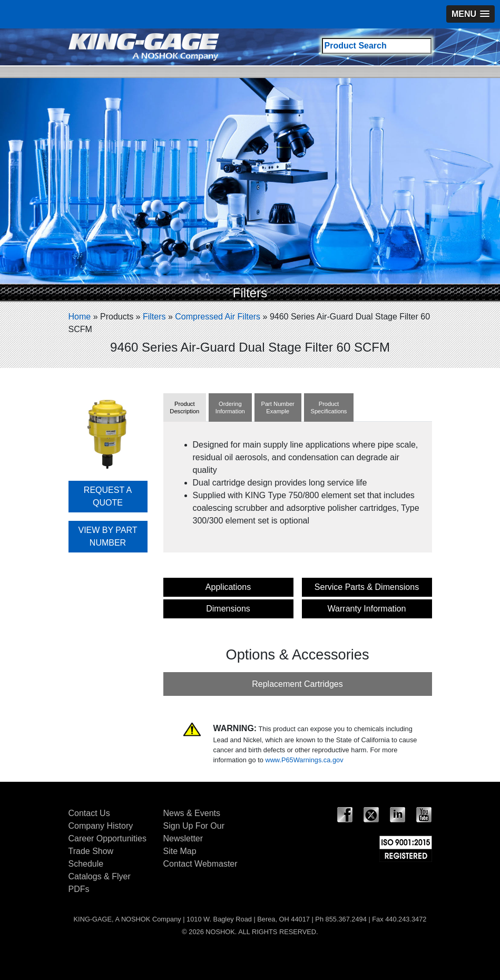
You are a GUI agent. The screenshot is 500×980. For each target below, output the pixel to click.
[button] (470, 14)
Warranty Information (367, 609)
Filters (154, 317)
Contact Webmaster (200, 864)
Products (117, 317)
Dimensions (228, 609)
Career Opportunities (108, 838)
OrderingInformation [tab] (230, 407)
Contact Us (89, 813)
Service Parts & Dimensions (367, 587)
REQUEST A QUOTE (108, 496)
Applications (228, 587)
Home (80, 317)
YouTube (424, 815)
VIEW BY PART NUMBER (107, 536)
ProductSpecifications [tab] (329, 407)
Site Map (180, 851)
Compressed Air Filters (218, 317)
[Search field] (377, 46)
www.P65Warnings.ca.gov (304, 760)
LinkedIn (398, 815)
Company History (101, 826)
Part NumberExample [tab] (277, 407)
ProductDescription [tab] (184, 407)
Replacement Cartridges (297, 684)
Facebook (345, 815)
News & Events (192, 813)
